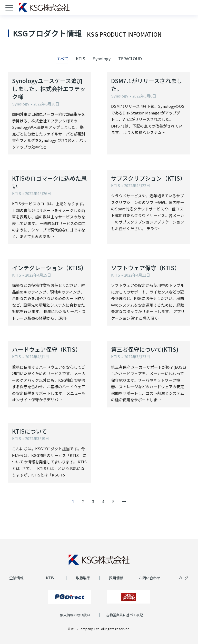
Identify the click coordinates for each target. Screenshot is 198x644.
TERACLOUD (130, 58)
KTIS (81, 58)
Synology (102, 58)
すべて (62, 58)
